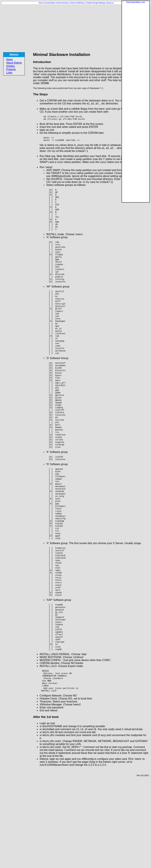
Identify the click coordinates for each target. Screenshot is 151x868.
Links (9, 73)
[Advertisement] (136, 53)
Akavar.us (110, 3)
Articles (11, 66)
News (10, 59)
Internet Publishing (77, 3)
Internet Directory (63, 3)
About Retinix (14, 63)
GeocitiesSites (50, 3)
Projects (11, 69)
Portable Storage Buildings (95, 3)
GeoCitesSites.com (136, 2)
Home (41, 3)
